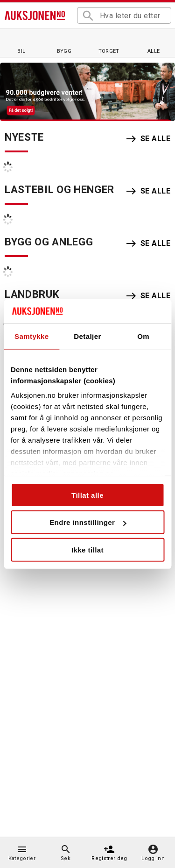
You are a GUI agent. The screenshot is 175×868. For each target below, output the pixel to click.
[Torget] (109, 43)
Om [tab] (143, 336)
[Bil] (21, 43)
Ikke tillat (87, 550)
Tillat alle (87, 495)
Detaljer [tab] (87, 336)
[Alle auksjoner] (154, 43)
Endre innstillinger (88, 522)
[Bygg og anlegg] (64, 43)
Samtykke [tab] (32, 336)
